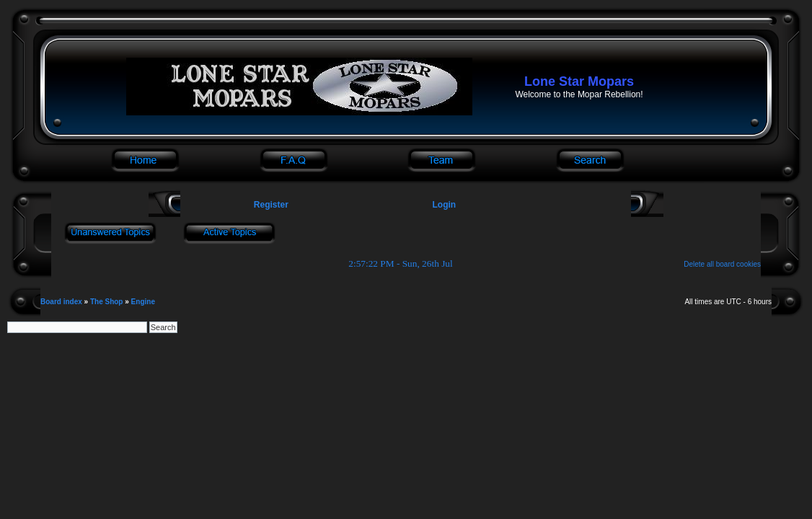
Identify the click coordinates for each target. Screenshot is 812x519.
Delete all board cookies (722, 264)
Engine (143, 302)
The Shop (107, 302)
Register (269, 205)
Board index (61, 302)
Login (445, 205)
